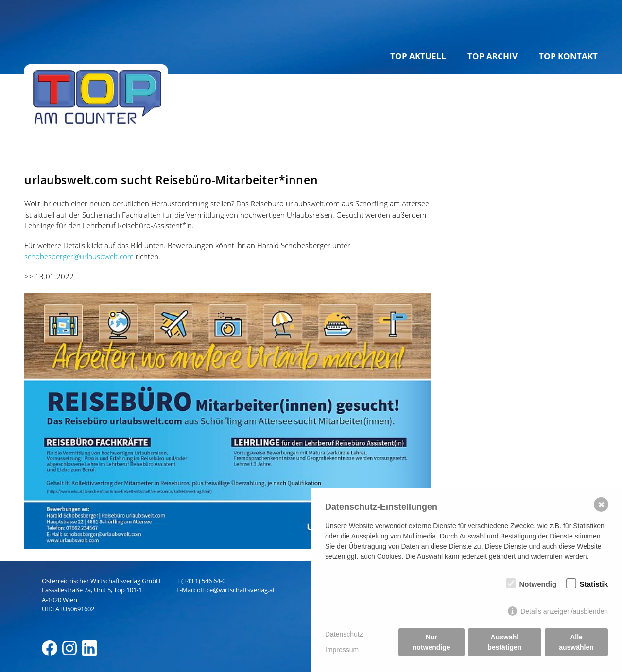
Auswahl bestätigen (504, 642)
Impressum (342, 650)
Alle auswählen (576, 642)
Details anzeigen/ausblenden (564, 611)
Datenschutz (344, 634)
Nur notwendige (432, 642)
